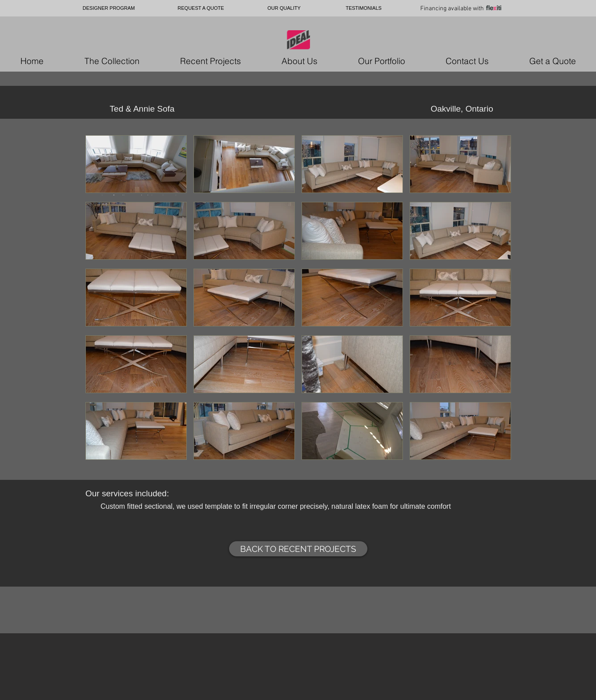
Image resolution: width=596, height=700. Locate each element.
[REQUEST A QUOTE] (201, 8)
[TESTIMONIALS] (364, 8)
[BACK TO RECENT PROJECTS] (298, 549)
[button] (136, 165)
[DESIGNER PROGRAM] (109, 8)
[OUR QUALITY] (284, 8)
